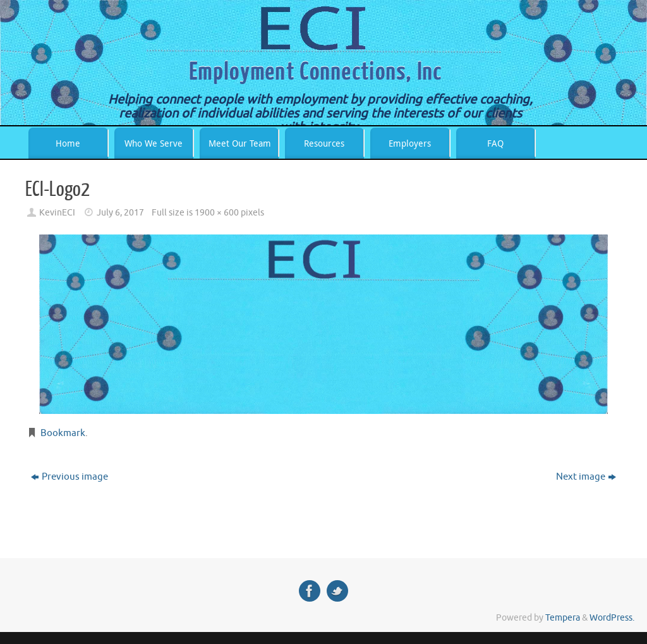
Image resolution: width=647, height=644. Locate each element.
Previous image (70, 477)
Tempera (563, 618)
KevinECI (57, 213)
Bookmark (63, 433)
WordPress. (612, 618)
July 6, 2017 (120, 213)
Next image (586, 477)
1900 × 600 (217, 213)
